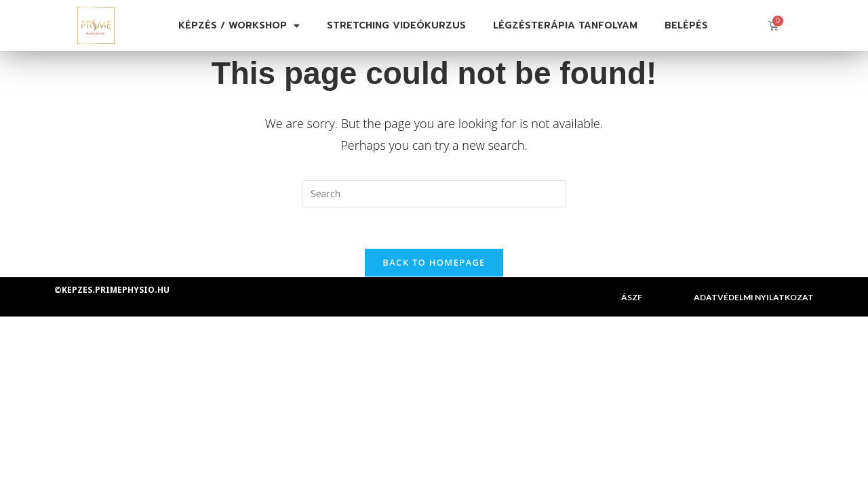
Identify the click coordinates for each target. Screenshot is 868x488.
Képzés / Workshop (239, 26)
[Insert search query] (434, 194)
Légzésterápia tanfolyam (565, 25)
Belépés (686, 25)
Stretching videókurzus (396, 25)
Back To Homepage (434, 262)
